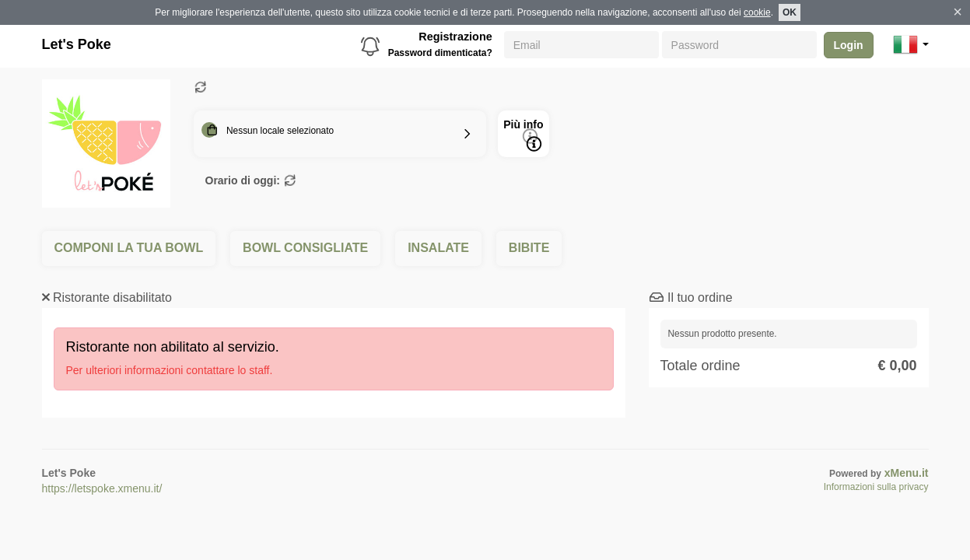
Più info (523, 135)
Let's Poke (77, 44)
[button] (911, 44)
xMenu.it (907, 473)
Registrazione (455, 37)
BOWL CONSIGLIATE (305, 248)
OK (790, 12)
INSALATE (438, 248)
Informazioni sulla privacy (876, 487)
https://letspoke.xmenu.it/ (102, 488)
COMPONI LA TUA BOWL (129, 248)
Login (849, 45)
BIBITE (529, 248)
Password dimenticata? (440, 53)
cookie (757, 12)
